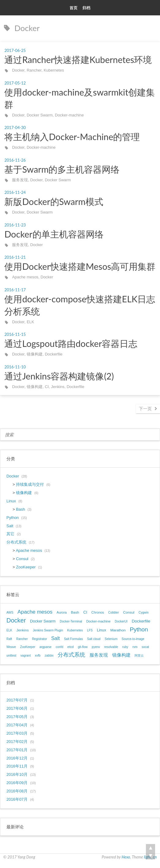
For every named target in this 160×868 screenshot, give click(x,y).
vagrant (26, 656)
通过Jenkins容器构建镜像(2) (59, 376)
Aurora (62, 612)
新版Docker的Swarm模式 (54, 202)
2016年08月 (17, 791)
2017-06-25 (15, 50)
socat (145, 647)
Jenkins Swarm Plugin (48, 630)
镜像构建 (35, 354)
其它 (10, 534)
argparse (46, 647)
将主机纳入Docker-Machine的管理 (72, 137)
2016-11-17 (15, 290)
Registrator (39, 639)
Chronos (98, 612)
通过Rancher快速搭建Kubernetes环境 (78, 60)
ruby (125, 647)
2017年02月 (17, 742)
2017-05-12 (15, 83)
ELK (30, 322)
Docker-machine (69, 115)
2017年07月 (17, 700)
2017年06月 (17, 708)
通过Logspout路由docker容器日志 (71, 344)
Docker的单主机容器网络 (54, 234)
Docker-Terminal (71, 621)
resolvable (111, 647)
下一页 (145, 408)
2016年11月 (17, 766)
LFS (90, 630)
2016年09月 (17, 783)
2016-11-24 (15, 192)
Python (13, 518)
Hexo (126, 857)
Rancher (34, 70)
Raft (9, 639)
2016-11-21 (15, 257)
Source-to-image (133, 639)
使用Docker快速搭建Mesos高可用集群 (80, 266)
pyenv (96, 647)
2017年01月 (17, 750)
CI (47, 387)
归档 (86, 8)
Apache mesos (25, 277)
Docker (18, 70)
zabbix (49, 656)
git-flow (83, 647)
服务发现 (20, 180)
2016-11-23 (15, 225)
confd (59, 647)
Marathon (118, 630)
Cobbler (114, 613)
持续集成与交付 (30, 484)
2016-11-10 (15, 367)
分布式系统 (16, 542)
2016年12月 (17, 758)
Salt (10, 526)
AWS (10, 613)
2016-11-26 (15, 160)
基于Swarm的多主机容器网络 (62, 169)
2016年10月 (17, 774)
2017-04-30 (15, 128)
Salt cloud (94, 639)
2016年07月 (17, 799)
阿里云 (139, 656)
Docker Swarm (40, 115)
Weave (11, 647)
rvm (135, 647)
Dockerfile (54, 354)
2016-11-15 (15, 334)
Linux (11, 501)
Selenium (111, 639)
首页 (74, 8)
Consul (22, 559)
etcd (71, 647)
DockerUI (121, 621)
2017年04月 (17, 725)
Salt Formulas (74, 639)
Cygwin (144, 613)
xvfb (38, 656)
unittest (11, 656)
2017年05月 (17, 717)
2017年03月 (17, 733)
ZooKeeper (26, 567)
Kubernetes (54, 70)
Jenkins (58, 387)
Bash (21, 509)
